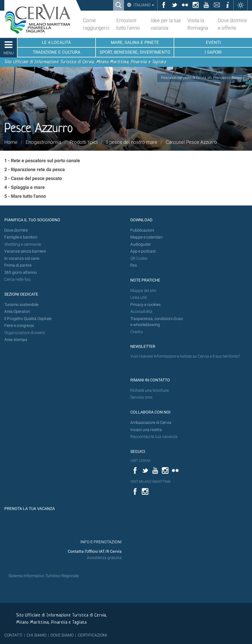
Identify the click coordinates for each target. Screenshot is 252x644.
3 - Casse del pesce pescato (33, 178)
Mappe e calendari (147, 237)
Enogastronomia (43, 142)
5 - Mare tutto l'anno (25, 196)
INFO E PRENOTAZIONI (101, 542)
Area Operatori (17, 312)
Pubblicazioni (142, 230)
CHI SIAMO (36, 635)
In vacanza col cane (22, 258)
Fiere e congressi (19, 326)
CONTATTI (13, 635)
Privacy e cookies (146, 305)
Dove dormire (16, 230)
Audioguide (140, 244)
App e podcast (143, 251)
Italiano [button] (143, 5)
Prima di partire (18, 265)
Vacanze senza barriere (25, 251)
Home (11, 142)
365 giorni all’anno (21, 272)
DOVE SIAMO (62, 635)
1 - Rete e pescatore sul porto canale (42, 161)
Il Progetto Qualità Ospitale (28, 319)
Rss (134, 265)
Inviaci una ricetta (146, 430)
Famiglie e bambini (21, 237)
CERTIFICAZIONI (92, 635)
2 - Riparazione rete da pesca (35, 169)
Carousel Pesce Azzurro (191, 142)
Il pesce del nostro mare (131, 142)
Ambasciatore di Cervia (151, 423)
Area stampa (16, 340)
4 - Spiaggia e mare (25, 187)
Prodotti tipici (84, 142)
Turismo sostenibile (21, 305)
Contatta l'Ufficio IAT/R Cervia (95, 551)
